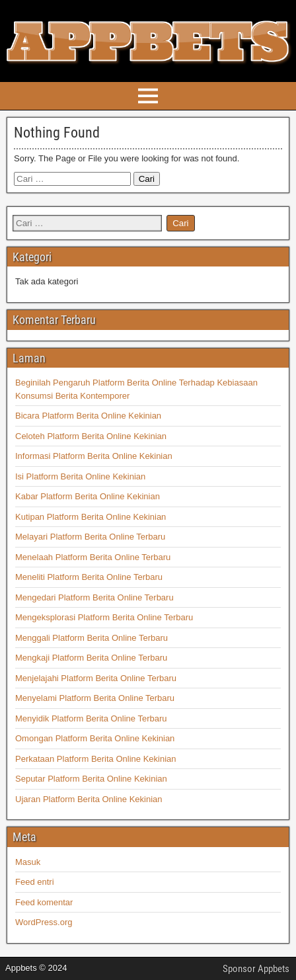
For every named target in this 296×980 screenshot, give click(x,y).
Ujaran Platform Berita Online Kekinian (89, 799)
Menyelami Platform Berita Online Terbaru (95, 698)
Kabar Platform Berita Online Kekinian (88, 496)
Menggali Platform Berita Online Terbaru (92, 638)
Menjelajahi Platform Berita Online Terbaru (96, 678)
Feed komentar (44, 902)
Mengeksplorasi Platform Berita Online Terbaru (104, 617)
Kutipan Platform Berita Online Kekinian (91, 517)
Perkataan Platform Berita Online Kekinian (96, 759)
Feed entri (35, 882)
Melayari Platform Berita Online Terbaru (90, 537)
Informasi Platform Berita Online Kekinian (94, 456)
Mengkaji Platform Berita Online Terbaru (91, 658)
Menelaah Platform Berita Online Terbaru (93, 557)
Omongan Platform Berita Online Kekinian (95, 738)
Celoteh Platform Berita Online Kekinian (91, 436)
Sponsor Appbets (256, 969)
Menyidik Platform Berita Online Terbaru (91, 718)
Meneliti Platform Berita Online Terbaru (89, 577)
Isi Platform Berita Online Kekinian (80, 476)
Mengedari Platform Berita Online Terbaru (94, 597)
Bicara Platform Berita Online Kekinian (88, 416)
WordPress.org (44, 922)
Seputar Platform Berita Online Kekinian (91, 779)
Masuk (28, 862)
